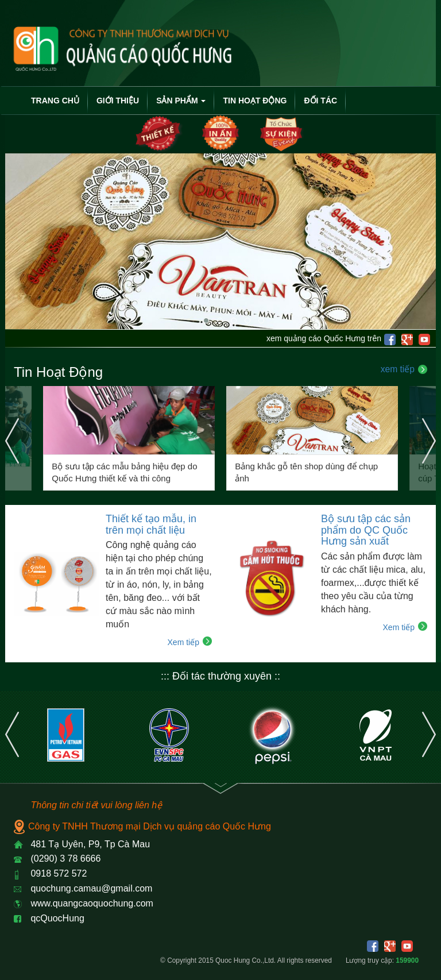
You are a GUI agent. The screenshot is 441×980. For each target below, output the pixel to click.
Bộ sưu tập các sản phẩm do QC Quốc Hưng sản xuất (366, 530)
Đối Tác (320, 101)
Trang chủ (55, 101)
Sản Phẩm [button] (181, 101)
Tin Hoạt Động (255, 101)
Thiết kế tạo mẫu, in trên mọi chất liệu (151, 524)
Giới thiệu (118, 101)
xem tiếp (398, 369)
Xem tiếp (183, 642)
